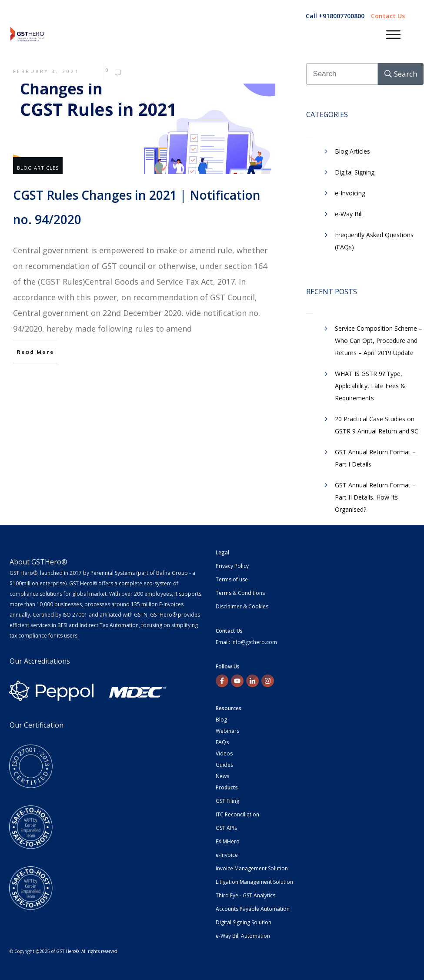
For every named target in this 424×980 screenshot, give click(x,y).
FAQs (222, 742)
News (222, 776)
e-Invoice (227, 855)
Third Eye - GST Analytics (245, 895)
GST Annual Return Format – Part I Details (375, 458)
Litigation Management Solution (254, 882)
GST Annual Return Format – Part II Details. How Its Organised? (375, 497)
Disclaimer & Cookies (242, 606)
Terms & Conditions (240, 593)
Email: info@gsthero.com (246, 642)
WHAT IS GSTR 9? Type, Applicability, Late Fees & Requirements (370, 386)
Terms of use (232, 579)
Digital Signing (355, 172)
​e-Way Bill (349, 214)
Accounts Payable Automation (253, 909)
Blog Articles (38, 168)
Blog (221, 720)
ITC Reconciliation (237, 814)
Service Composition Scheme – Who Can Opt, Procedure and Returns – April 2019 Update (379, 341)
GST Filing (227, 801)
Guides (224, 765)
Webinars (227, 731)
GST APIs (226, 828)
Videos (224, 753)
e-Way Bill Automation (243, 936)
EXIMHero (228, 841)
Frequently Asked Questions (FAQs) (374, 241)
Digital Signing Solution (244, 922)
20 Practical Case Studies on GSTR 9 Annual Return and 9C (377, 425)
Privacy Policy (232, 566)
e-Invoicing (350, 193)
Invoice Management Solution (252, 868)
